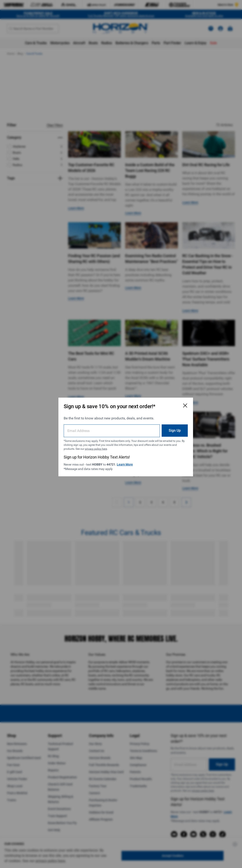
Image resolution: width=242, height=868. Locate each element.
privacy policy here (109, 446)
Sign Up (166, 427)
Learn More (124, 461)
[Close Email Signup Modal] (176, 403)
